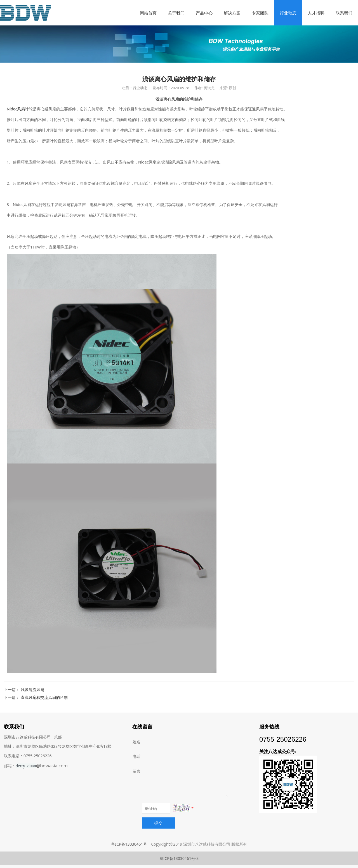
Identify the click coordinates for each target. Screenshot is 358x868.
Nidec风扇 (16, 109)
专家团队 (260, 13)
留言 (136, 771)
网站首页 (148, 13)
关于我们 (176, 13)
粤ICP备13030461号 (129, 844)
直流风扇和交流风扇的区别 (44, 697)
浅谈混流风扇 (32, 690)
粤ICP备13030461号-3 (179, 858)
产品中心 (204, 13)
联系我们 (344, 13)
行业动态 (288, 13)
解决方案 (232, 13)
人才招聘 (316, 13)
